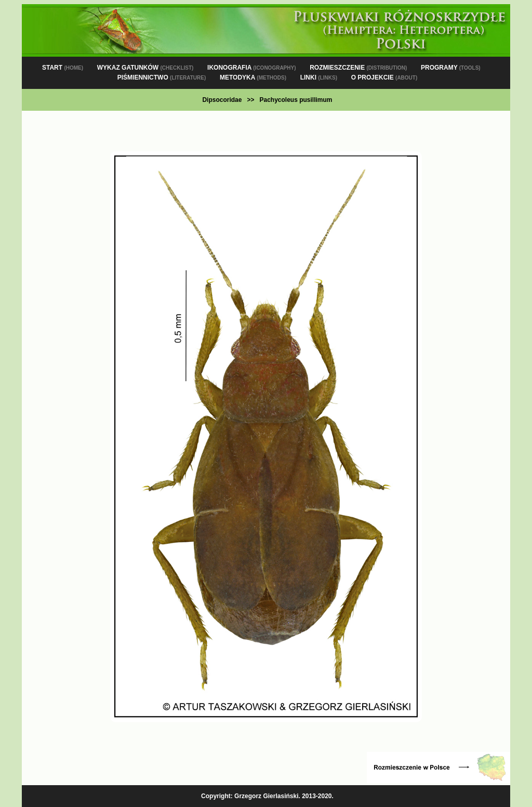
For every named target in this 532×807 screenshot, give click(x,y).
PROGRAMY (451, 68)
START (63, 68)
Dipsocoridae (222, 100)
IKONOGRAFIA (251, 68)
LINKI (319, 77)
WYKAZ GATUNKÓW (145, 68)
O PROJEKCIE (384, 77)
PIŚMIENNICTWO (162, 77)
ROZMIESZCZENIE (358, 68)
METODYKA (253, 77)
